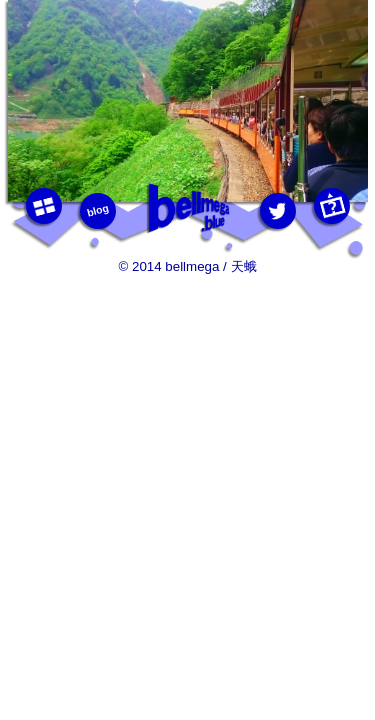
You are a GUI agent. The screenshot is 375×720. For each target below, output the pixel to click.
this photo (331, 206)
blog (97, 210)
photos (43, 206)
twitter (277, 211)
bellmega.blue (188, 208)
